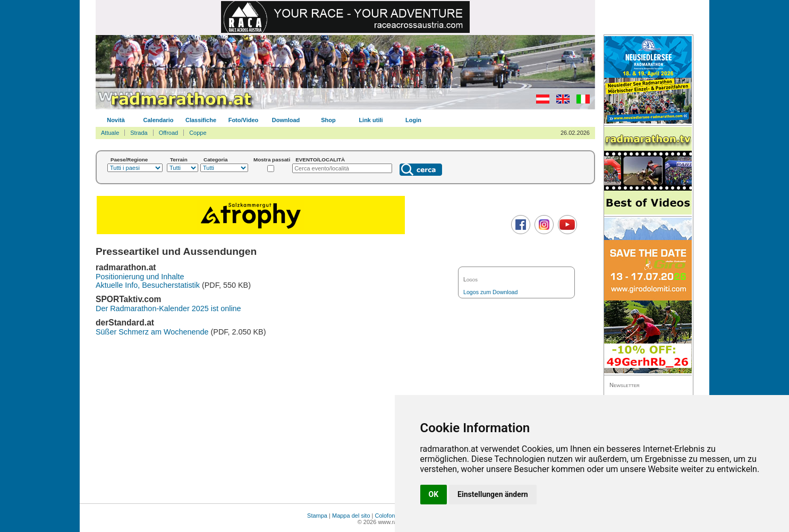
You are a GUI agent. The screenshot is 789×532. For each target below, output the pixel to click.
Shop (328, 120)
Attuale (110, 133)
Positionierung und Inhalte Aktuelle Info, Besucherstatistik (148, 281)
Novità (116, 120)
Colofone (387, 516)
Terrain (179, 160)
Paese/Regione (129, 160)
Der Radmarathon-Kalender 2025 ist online (168, 308)
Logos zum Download (490, 292)
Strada (139, 133)
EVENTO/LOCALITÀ (320, 160)
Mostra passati (272, 160)
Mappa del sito (351, 516)
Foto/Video (244, 120)
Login (413, 120)
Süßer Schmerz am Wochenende (152, 332)
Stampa (317, 516)
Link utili (371, 120)
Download (286, 120)
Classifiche (201, 120)
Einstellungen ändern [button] (493, 494)
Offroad (169, 133)
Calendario (159, 120)
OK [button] (434, 494)
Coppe (198, 133)
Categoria (216, 160)
